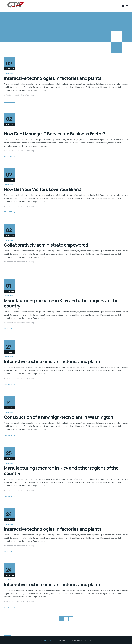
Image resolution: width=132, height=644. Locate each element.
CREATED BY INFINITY (51, 640)
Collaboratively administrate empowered (46, 245)
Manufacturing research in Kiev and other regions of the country (61, 303)
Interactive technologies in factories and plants (53, 78)
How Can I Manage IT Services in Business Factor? (55, 134)
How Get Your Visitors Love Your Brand (43, 189)
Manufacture (9, 73)
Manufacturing (28, 95)
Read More (9, 101)
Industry (17, 95)
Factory (9, 95)
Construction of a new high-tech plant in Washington (59, 417)
